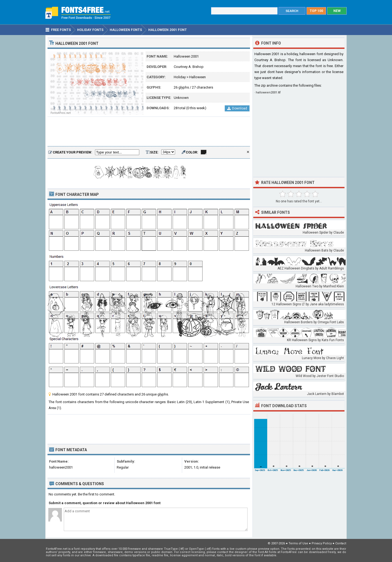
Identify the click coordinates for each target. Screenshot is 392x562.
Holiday (180, 77)
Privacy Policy (322, 543)
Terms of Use (298, 543)
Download (237, 108)
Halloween (197, 77)
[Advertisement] (149, 132)
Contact (341, 543)
